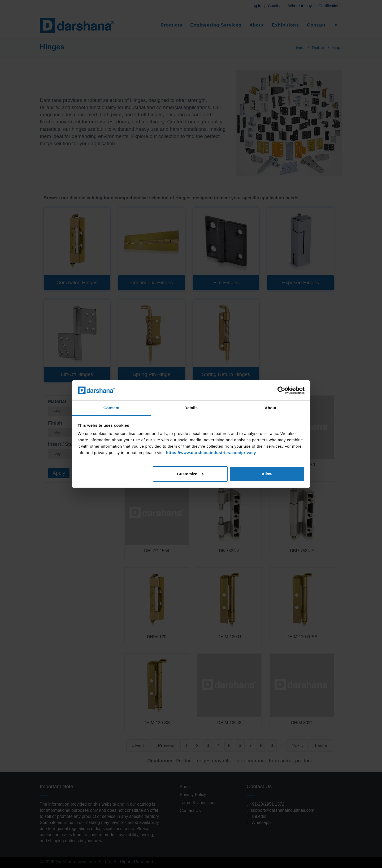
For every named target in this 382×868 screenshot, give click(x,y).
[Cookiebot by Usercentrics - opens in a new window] (281, 390)
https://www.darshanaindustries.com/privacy (211, 453)
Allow (267, 474)
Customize (190, 474)
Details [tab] (191, 408)
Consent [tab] (112, 408)
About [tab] (271, 408)
